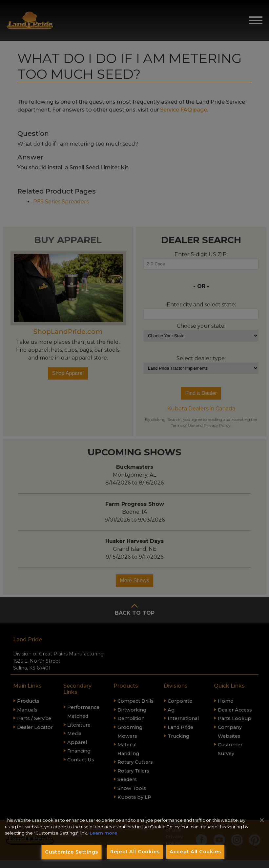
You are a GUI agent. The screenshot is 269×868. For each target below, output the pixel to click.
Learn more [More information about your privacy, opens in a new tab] (103, 833)
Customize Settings (72, 852)
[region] (134, 839)
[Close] (262, 820)
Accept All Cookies (195, 852)
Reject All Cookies (135, 852)
